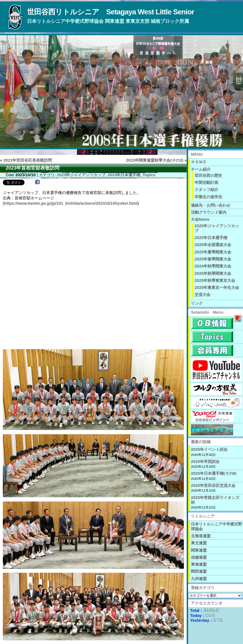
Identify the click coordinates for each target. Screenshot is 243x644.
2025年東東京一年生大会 (217, 288)
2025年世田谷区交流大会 (213, 485)
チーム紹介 (201, 169)
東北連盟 (199, 543)
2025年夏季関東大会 (213, 252)
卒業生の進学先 (208, 197)
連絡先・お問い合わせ (211, 205)
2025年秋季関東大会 (213, 273)
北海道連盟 (201, 536)
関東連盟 (199, 550)
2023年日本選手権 (124, 175)
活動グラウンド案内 (209, 212)
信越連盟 (199, 557)
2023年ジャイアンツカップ (81, 175)
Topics (149, 175)
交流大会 (202, 295)
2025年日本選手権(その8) (214, 473)
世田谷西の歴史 (208, 175)
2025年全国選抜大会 (213, 245)
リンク (197, 303)
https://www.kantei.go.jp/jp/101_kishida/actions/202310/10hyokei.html (71, 203)
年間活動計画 (206, 182)
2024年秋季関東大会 (213, 266)
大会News (200, 219)
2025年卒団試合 (205, 462)
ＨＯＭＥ (199, 162)
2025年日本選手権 (211, 238)
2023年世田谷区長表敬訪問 (28, 160)
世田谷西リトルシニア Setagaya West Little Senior (111, 12)
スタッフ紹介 (206, 190)
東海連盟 (199, 564)
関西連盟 (199, 571)
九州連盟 (199, 579)
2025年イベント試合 (209, 449)
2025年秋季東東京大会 (215, 280)
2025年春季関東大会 (213, 259)
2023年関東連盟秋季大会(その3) (155, 160)
